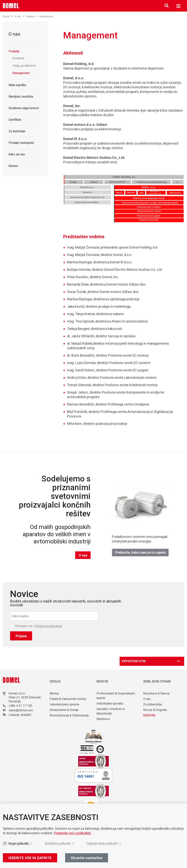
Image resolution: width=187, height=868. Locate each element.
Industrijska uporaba (110, 703)
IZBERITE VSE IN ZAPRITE (30, 858)
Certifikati (15, 120)
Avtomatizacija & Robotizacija (69, 715)
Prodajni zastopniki (21, 143)
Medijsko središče (21, 97)
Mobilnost (103, 719)
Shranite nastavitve (87, 858)
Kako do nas (17, 154)
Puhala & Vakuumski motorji (68, 699)
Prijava (21, 636)
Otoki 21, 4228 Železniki (25, 697)
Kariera (13, 166)
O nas (19, 16)
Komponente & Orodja (64, 710)
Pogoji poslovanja (49, 626)
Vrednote (18, 58)
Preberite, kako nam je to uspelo (141, 552)
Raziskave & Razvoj (156, 693)
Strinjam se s (38, 626)
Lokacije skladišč (20, 715)
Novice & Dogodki (155, 710)
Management (21, 73)
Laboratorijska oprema (64, 704)
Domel (8, 16)
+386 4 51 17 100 (20, 706)
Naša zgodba (17, 85)
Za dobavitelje (153, 704)
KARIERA (149, 715)
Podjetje (32, 16)
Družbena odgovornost (24, 108)
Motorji (54, 693)
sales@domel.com (21, 710)
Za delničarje (17, 131)
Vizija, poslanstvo (24, 66)
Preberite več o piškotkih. (73, 833)
